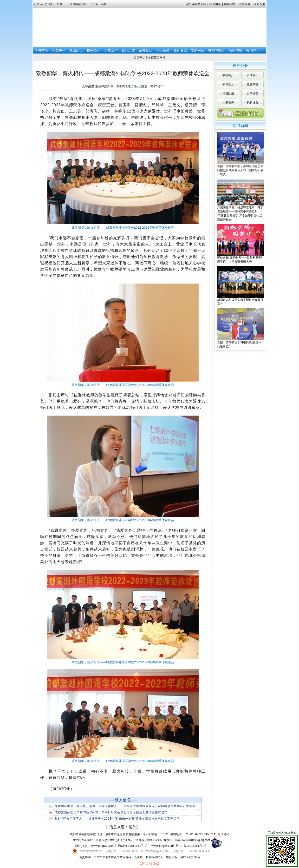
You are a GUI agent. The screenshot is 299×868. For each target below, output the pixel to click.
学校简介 (228, 75)
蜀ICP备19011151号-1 (190, 846)
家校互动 (145, 50)
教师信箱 (235, 50)
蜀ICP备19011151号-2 (132, 846)
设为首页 (259, 4)
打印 (161, 86)
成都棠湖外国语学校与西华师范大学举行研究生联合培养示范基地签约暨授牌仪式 (111, 812)
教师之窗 (128, 50)
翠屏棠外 (230, 4)
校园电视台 (216, 50)
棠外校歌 (245, 4)
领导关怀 (59, 50)
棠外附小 (215, 4)
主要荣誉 (253, 84)
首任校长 (253, 75)
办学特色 (253, 93)
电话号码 (223, 834)
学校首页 (41, 50)
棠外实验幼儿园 (196, 4)
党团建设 (76, 50)
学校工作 (111, 50)
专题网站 (197, 50)
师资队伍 (228, 93)
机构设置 (253, 103)
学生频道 (163, 50)
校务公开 (93, 50)
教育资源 (180, 50)
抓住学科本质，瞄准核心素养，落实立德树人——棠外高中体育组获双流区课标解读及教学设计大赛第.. (126, 806)
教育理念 (228, 84)
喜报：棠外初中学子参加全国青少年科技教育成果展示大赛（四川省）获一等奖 (240, 170)
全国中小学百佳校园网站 (149, 57)
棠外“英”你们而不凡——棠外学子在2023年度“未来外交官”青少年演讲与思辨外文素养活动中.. (120, 819)
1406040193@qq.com (196, 840)
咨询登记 (253, 50)
